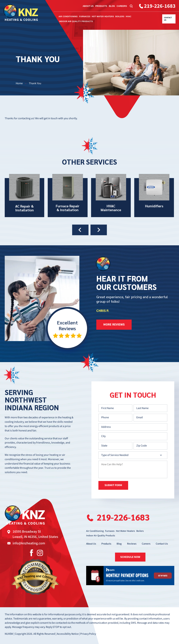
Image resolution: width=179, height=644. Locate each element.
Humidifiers (154, 195)
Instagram (40, 553)
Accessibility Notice (68, 634)
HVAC (128, 16)
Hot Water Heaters (103, 16)
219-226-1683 (160, 6)
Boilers (120, 16)
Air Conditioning (68, 16)
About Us (88, 6)
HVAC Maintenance (111, 195)
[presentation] (80, 230)
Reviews (132, 544)
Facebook (31, 553)
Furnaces (85, 16)
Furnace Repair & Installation (68, 195)
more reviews (114, 325)
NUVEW (9, 634)
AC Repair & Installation (24, 195)
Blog (112, 6)
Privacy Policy (88, 634)
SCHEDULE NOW (130, 557)
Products (101, 6)
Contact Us (168, 19)
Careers (122, 6)
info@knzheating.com (29, 543)
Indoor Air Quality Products (76, 21)
